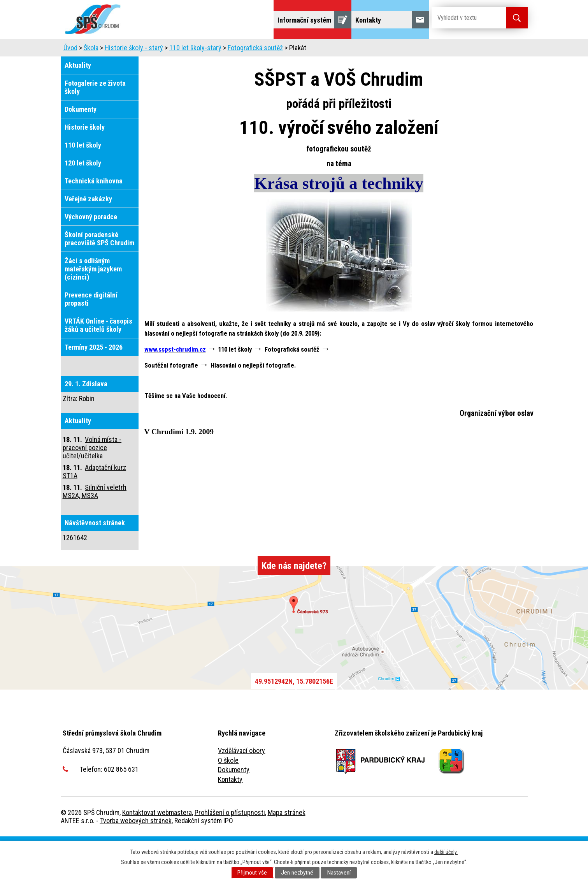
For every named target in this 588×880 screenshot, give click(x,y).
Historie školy (85, 171)
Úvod (76, 50)
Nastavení (339, 873)
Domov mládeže (330, 50)
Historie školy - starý (134, 91)
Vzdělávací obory (241, 794)
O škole (228, 804)
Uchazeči (113, 50)
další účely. (446, 852)
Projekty (81, 71)
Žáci (431, 50)
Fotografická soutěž (255, 91)
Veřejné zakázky (88, 242)
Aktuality (78, 109)
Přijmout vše (252, 873)
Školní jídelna (388, 50)
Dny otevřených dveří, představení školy (233, 50)
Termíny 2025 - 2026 (94, 391)
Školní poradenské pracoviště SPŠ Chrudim (99, 282)
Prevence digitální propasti (91, 343)
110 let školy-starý (195, 91)
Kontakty (230, 823)
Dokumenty (81, 153)
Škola (151, 50)
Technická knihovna (94, 224)
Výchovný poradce (91, 260)
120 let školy (83, 207)
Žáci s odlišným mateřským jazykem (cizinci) (93, 312)
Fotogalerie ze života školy (95, 131)
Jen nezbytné (297, 873)
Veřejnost (467, 50)
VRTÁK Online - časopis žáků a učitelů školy (98, 369)
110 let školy (83, 189)
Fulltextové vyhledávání (144, 71)
